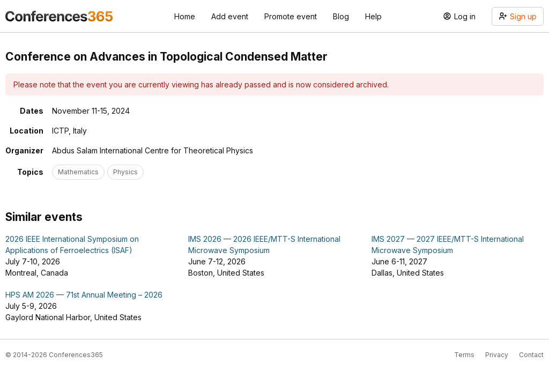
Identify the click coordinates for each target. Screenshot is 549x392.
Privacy (497, 355)
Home (185, 16)
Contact (531, 355)
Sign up (518, 16)
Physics (125, 172)
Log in (459, 16)
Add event (230, 16)
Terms (464, 355)
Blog (341, 16)
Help (373, 16)
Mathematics (78, 172)
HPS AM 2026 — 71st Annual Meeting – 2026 (84, 295)
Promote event (291, 16)
